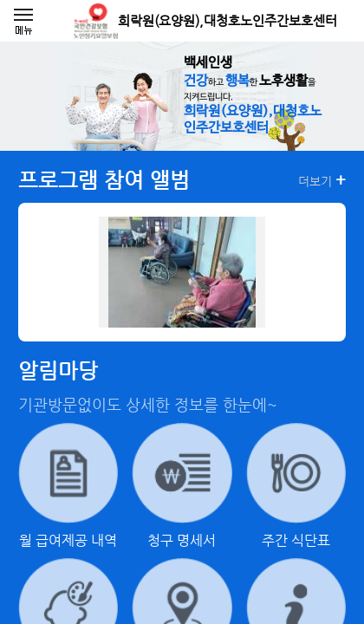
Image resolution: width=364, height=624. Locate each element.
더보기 (322, 180)
